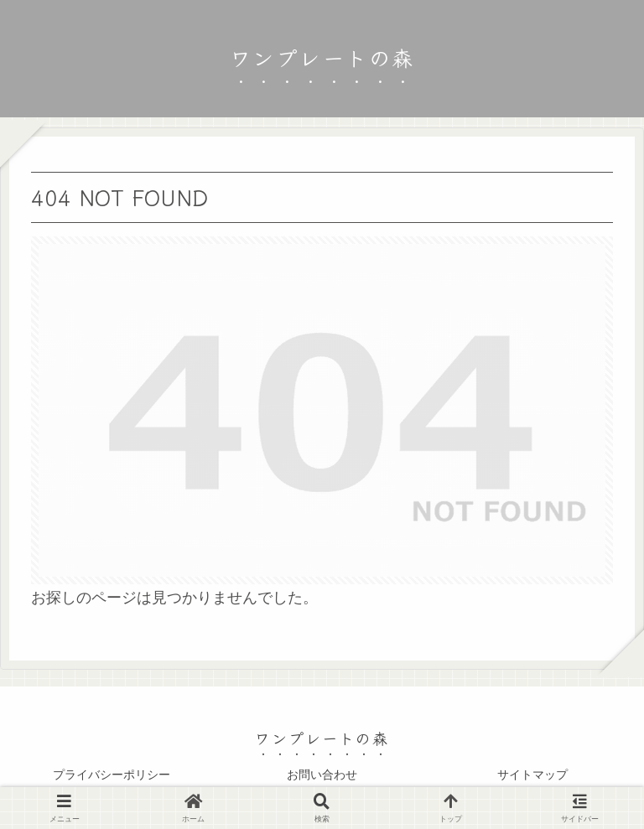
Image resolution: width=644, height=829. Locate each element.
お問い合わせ (322, 775)
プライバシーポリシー (112, 775)
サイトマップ (532, 775)
